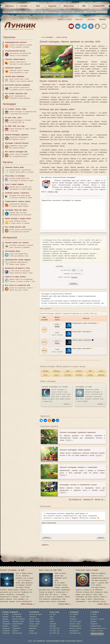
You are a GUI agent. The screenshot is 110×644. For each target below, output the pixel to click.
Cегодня (24, 6)
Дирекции (33, 628)
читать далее (45, 309)
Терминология (96, 626)
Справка (94, 621)
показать (73, 283)
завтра (18, 109)
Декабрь (101, 375)
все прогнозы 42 (75, 499)
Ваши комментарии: (74, 528)
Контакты (94, 617)
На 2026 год (54, 631)
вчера (24, 109)
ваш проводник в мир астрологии (19, 29)
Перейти (66, 404)
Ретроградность (75, 626)
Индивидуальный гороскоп (16, 42)
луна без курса (79, 12)
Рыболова (6, 633)
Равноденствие (75, 633)
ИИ (84, 6)
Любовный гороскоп (13, 68)
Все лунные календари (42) (16, 152)
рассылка (79, 19)
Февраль (57, 371)
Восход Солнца (75, 628)
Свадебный (16, 628)
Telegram (75, 518)
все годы (21, 126)
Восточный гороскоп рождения (18, 85)
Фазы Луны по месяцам (15, 176)
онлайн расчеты (67, 12)
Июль (46, 375)
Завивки (5, 619)
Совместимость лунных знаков (18, 201)
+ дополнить (91, 19)
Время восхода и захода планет (18, 219)
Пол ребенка (17, 617)
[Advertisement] (20, 310)
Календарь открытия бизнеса (17, 143)
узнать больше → (28, 604)
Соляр (32, 624)
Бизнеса (15, 631)
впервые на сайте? (65, 19)
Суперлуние (74, 631)
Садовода (6, 628)
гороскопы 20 (88, 499)
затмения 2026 (91, 12)
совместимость (9, 12)
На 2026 (8, 126)
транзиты (30, 12)
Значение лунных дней (14, 167)
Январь (46, 371)
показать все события (72, 274)
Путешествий (17, 633)
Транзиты (33, 617)
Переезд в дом (18, 621)
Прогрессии (34, 626)
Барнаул (103, 19)
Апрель (79, 371)
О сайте (94, 614)
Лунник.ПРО (99, 6)
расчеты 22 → (100, 499)
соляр (18, 12)
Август (57, 375)
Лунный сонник (11, 243)
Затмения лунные (12, 193)
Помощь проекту (97, 634)
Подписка (94, 624)
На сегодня (10, 109)
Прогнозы (10, 6)
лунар (23, 12)
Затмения (73, 619)
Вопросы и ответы (97, 619)
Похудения (6, 624)
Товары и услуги (97, 631)
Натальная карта (36, 614)
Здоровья (6, 621)
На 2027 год (54, 628)
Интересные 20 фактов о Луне (18, 268)
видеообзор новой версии (75, 514)
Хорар (32, 631)
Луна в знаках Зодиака (14, 184)
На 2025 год (54, 633)
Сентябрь (68, 375)
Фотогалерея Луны (13, 251)
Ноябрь (90, 375)
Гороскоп (52, 6)
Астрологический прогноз (15, 51)
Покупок (15, 626)
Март (68, 371)
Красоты (6, 626)
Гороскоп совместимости (15, 59)
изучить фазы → (65, 604)
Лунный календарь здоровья (17, 135)
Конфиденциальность (98, 628)
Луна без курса (75, 621)
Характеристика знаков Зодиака (18, 260)
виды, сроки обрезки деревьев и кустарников (71, 170)
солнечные (25, 193)
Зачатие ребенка (18, 619)
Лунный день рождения (15, 76)
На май (8, 118)
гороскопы (38, 12)
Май (38, 6)
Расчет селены (35, 621)
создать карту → (104, 604)
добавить (47, 537)
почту (67, 518)
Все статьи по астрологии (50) (18, 285)
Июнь (101, 371)
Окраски (5, 617)
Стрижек (6, 614)
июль (20, 118)
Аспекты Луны (75, 624)
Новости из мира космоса (16, 277)
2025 (14, 126)
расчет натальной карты (51, 12)
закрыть (101, 537)
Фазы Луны (69, 6)
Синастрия (33, 633)
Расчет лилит (34, 619)
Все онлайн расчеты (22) (15, 227)
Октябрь (79, 375)
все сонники (24, 243)
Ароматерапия (17, 624)
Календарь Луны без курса (16, 210)
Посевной (6, 631)
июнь (14, 118)
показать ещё (53, 192)
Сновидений (17, 614)
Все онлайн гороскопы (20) (16, 94)
